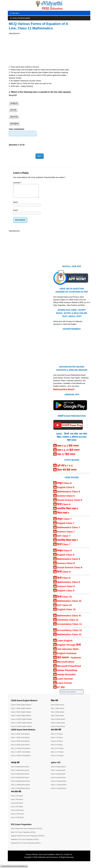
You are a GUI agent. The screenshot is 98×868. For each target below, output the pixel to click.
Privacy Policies (32, 858)
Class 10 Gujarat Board (59, 785)
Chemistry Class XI (68, 623)
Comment (17, 184)
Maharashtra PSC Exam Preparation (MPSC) (26, 846)
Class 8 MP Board (17, 807)
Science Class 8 (66, 567)
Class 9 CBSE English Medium (21, 719)
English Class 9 (66, 594)
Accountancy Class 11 (69, 628)
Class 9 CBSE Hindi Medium (20, 748)
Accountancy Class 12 (69, 634)
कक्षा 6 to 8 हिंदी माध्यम (68, 449)
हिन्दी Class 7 (64, 548)
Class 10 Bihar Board (58, 723)
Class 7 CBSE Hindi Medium (20, 741)
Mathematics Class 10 (69, 604)
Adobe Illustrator (66, 678)
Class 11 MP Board (17, 817)
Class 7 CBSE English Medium (21, 712)
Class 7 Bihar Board (57, 712)
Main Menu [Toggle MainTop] (15, 13)
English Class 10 (66, 613)
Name (16, 206)
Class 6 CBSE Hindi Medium (20, 737)
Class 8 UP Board (57, 745)
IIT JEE (61, 691)
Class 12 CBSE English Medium (22, 730)
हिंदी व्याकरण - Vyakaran (69, 661)
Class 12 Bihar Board (58, 730)
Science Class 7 (66, 535)
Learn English (65, 644)
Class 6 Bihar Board (57, 708)
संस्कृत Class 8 (64, 554)
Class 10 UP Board (57, 752)
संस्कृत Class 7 (64, 522)
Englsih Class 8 (66, 558)
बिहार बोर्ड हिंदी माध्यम (67, 473)
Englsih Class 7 (66, 527)
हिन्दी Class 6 (64, 508)
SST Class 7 (64, 539)
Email (16, 214)
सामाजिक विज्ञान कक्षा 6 (68, 512)
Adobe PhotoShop (67, 674)
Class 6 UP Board (57, 737)
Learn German (65, 682)
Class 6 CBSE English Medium (21, 708)
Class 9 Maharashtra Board (20, 781)
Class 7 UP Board (57, 741)
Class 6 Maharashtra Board (20, 770)
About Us (59, 858)
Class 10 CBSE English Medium (22, 723)
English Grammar (67, 657)
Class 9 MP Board (17, 810)
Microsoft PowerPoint (69, 670)
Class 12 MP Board (17, 821)
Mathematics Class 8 (69, 562)
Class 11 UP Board (57, 755)
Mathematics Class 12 (69, 638)
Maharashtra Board (64, 393)
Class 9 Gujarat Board (58, 781)
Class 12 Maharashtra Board (20, 792)
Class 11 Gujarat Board (59, 788)
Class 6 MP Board (17, 799)
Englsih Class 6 (66, 491)
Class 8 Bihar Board (57, 715)
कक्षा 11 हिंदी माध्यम (66, 458)
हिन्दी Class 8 (64, 575)
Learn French (64, 686)
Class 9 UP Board (57, 748)
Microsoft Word (66, 665)
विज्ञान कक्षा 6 (63, 516)
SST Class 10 (64, 609)
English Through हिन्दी (69, 648)
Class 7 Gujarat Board (58, 774)
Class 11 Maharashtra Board (20, 788)
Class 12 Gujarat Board (59, 792)
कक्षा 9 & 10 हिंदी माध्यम (68, 454)
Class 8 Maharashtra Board (20, 777)
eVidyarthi (41, 861)
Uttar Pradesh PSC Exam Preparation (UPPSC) (27, 832)
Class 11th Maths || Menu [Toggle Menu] (20, 18)
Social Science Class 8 (70, 571)
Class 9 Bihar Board (57, 719)
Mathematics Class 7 (69, 531)
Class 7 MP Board (17, 803)
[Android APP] (70, 415)
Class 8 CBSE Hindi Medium (20, 745)
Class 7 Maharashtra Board (20, 774)
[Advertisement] (40, 50)
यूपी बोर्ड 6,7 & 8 (65, 469)
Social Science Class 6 (70, 504)
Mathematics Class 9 (69, 586)
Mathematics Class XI (69, 619)
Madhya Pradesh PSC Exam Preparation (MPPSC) (28, 839)
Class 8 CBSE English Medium (21, 715)
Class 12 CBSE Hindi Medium (21, 759)
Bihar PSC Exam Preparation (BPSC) (23, 836)
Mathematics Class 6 (69, 495)
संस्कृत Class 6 (64, 487)
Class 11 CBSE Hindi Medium (21, 755)
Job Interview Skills (68, 653)
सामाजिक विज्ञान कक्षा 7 (68, 544)
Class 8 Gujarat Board (58, 777)
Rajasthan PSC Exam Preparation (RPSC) (25, 843)
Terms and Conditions (47, 858)
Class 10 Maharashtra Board (20, 785)
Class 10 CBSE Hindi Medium (21, 752)
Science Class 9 (66, 590)
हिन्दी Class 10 (64, 600)
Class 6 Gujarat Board (58, 770)
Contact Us (68, 858)
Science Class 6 (66, 499)
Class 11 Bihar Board (58, 726)
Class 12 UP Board (57, 759)
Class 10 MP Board (17, 814)
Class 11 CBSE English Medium (22, 726)
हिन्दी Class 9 (64, 581)
